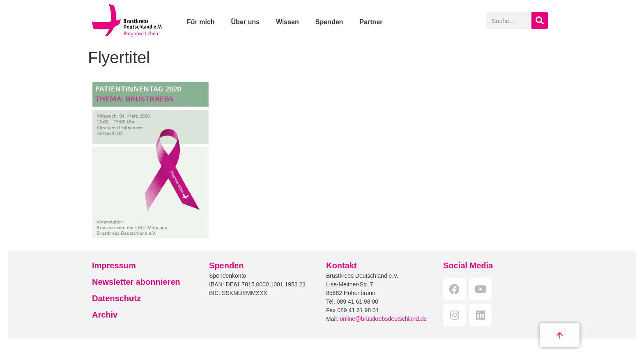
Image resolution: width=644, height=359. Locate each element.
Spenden (329, 22)
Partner (371, 22)
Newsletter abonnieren (136, 282)
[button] (18, 341)
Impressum (114, 265)
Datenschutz (116, 298)
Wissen (287, 22)
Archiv (105, 315)
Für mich (201, 22)
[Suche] (540, 21)
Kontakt (341, 265)
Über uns (245, 22)
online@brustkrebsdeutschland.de (383, 319)
